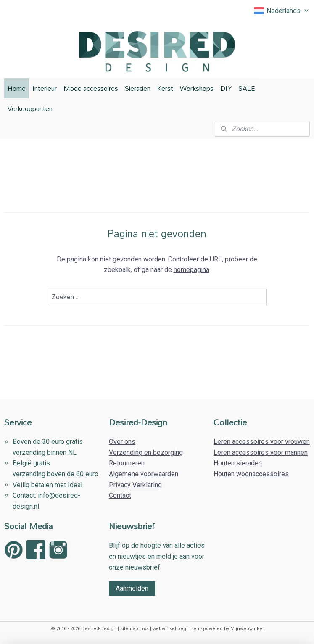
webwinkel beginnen (176, 629)
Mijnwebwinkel (247, 629)
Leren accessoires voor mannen (261, 453)
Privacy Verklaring (135, 485)
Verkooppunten (30, 108)
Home (17, 88)
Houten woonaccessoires (251, 474)
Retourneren (127, 463)
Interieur (45, 88)
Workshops (197, 88)
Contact (120, 495)
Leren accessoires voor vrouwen (262, 442)
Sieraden (138, 88)
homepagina (191, 270)
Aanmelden (132, 588)
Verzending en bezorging (146, 453)
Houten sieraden (238, 463)
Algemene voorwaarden (144, 474)
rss (145, 629)
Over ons (122, 442)
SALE (247, 88)
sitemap (129, 629)
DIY (226, 88)
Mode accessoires (91, 88)
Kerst (165, 88)
